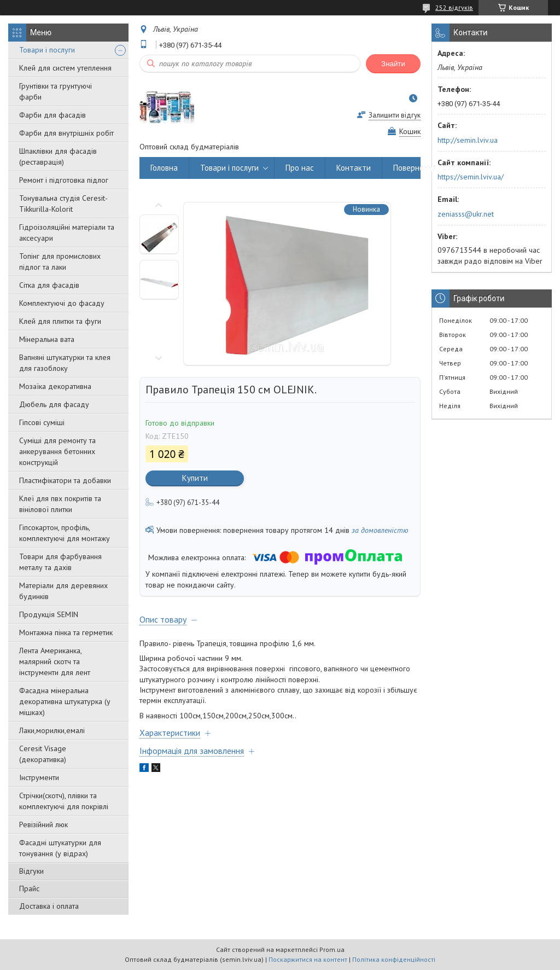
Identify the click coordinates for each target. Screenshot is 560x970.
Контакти (354, 168)
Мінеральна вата (47, 339)
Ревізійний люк (43, 824)
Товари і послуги (47, 50)
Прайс (29, 888)
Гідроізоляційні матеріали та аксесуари (67, 233)
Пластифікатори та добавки (65, 480)
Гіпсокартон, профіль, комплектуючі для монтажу (65, 533)
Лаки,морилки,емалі (52, 730)
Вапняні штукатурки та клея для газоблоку (65, 363)
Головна (164, 168)
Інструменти (39, 777)
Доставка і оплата (49, 906)
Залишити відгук (395, 115)
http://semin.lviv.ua (468, 140)
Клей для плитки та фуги (60, 321)
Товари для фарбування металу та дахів (60, 562)
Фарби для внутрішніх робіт (66, 133)
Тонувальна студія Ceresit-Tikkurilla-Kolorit (63, 204)
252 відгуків (454, 7)
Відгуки (31, 871)
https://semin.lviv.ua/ (471, 177)
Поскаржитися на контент (308, 959)
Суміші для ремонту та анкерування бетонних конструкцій (57, 451)
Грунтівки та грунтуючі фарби (56, 91)
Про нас (300, 168)
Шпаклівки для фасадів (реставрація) (58, 156)
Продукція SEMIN (49, 614)
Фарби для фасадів (52, 115)
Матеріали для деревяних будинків (63, 591)
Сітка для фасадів (49, 285)
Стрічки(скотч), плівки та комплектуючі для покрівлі (64, 801)
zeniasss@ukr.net (466, 214)
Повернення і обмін (428, 168)
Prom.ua (332, 949)
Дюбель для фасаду (54, 404)
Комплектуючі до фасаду (62, 303)
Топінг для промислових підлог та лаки (60, 262)
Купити (195, 478)
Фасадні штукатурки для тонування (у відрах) (60, 848)
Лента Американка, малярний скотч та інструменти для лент (55, 661)
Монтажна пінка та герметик (66, 632)
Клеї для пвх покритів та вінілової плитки (60, 504)
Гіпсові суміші (42, 422)
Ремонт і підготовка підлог (64, 180)
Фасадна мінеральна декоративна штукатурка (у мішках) (65, 701)
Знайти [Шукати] (393, 64)
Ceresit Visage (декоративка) (43, 754)
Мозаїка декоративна (55, 386)
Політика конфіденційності (394, 959)
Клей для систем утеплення (65, 68)
